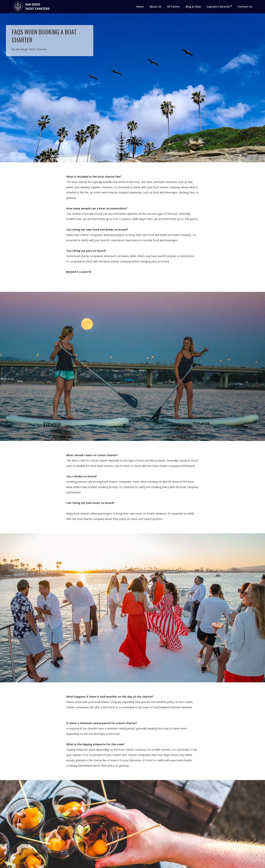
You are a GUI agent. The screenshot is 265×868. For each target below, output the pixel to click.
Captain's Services (219, 7)
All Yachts (173, 7)
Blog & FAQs (193, 7)
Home (140, 7)
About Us (155, 7)
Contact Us (245, 7)
